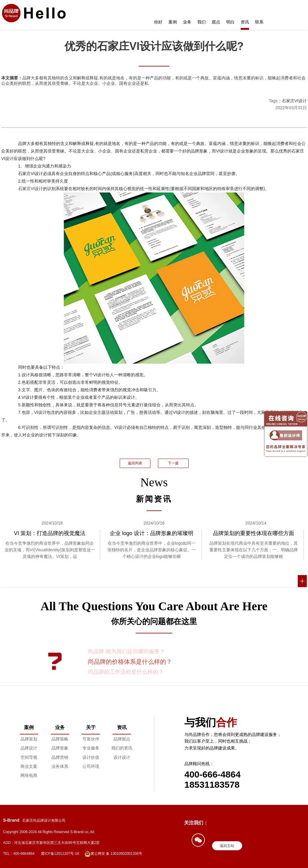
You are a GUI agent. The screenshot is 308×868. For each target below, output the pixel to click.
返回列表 (135, 463)
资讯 (245, 22)
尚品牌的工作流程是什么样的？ (126, 672)
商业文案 (29, 766)
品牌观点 (122, 739)
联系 (259, 22)
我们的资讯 (122, 748)
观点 (216, 22)
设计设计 (122, 757)
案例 (173, 22)
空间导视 (29, 757)
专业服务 (91, 748)
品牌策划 (29, 739)
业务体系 (60, 766)
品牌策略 (60, 739)
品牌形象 (60, 748)
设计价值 (91, 757)
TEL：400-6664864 (19, 854)
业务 (187, 22)
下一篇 (173, 463)
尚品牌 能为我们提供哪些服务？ (126, 651)
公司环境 (91, 766)
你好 (158, 22)
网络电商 (29, 775)
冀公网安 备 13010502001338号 (113, 854)
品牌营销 (60, 757)
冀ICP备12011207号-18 (60, 854)
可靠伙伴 (91, 739)
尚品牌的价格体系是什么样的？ (130, 662)
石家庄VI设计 (294, 101)
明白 (230, 22)
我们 (202, 22)
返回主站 (227, 846)
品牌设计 (29, 748)
